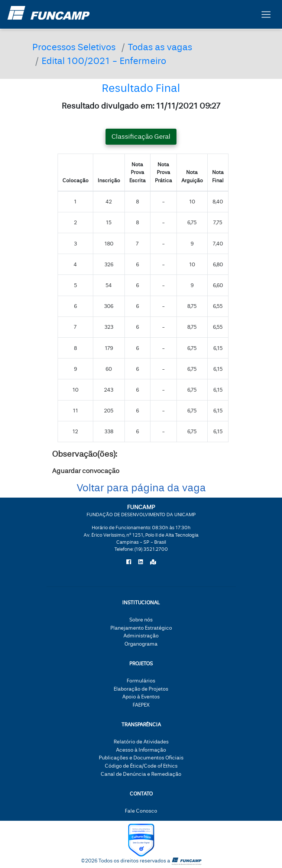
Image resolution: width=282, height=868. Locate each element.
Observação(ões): (85, 454)
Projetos (141, 664)
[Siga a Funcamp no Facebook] (129, 562)
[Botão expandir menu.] (266, 16)
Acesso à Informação (141, 750)
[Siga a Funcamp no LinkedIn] (141, 562)
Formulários (141, 681)
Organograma (141, 644)
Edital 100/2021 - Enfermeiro (104, 61)
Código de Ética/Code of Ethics (141, 766)
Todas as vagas (160, 47)
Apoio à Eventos (141, 697)
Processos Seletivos (74, 47)
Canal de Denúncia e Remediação (141, 774)
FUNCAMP (141, 510)
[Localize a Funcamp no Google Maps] (153, 562)
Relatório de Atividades (141, 742)
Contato (141, 794)
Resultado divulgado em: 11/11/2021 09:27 (141, 106)
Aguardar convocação (86, 471)
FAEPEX (141, 705)
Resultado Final (141, 88)
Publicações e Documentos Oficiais (141, 758)
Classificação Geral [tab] (141, 137)
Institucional (141, 603)
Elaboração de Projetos (141, 689)
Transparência (141, 725)
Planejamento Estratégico (141, 628)
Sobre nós (141, 620)
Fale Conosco (141, 811)
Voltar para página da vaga (141, 488)
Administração (141, 636)
